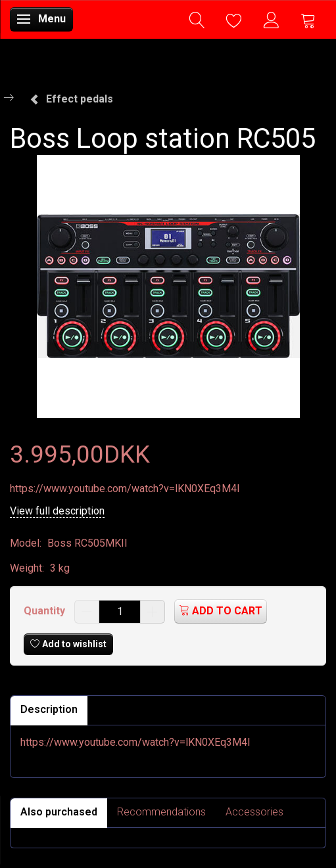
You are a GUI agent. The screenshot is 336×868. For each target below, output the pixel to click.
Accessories (254, 812)
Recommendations (161, 812)
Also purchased (59, 812)
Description (49, 709)
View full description (57, 511)
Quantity (46, 611)
